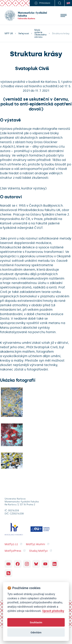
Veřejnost (24, 33)
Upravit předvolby (53, 611)
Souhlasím (36, 622)
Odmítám (36, 632)
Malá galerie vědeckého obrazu (41, 33)
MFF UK (9, 33)
